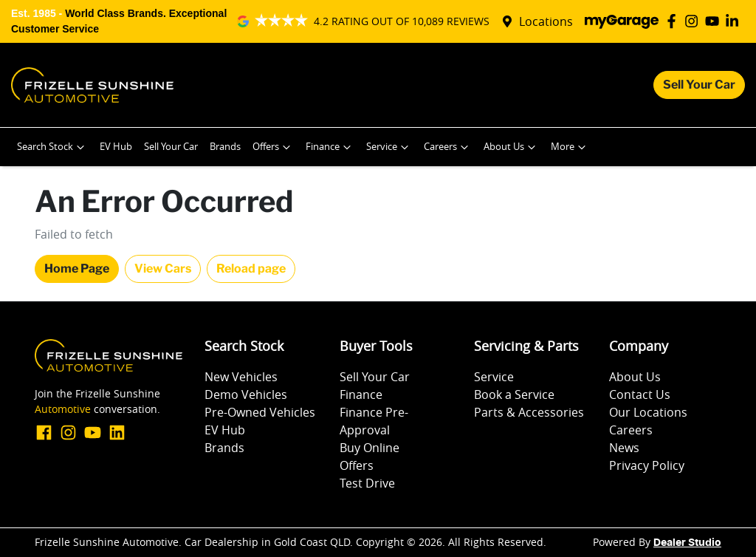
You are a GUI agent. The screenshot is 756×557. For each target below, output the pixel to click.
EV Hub (116, 147)
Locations (546, 21)
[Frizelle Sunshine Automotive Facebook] (674, 21)
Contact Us (640, 394)
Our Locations (648, 412)
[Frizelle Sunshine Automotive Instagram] (694, 21)
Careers (448, 147)
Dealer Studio (687, 543)
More (570, 147)
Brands (225, 147)
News (624, 448)
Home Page (77, 269)
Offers (273, 147)
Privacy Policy (647, 465)
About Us (511, 147)
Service (389, 147)
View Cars (163, 269)
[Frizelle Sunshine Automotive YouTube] (715, 21)
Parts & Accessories (529, 412)
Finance (330, 147)
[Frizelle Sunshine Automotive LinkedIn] (735, 21)
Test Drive (367, 483)
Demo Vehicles (246, 394)
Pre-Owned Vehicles (260, 412)
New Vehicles (241, 377)
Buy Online (370, 448)
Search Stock (52, 147)
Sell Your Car (699, 85)
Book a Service (514, 394)
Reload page (251, 269)
